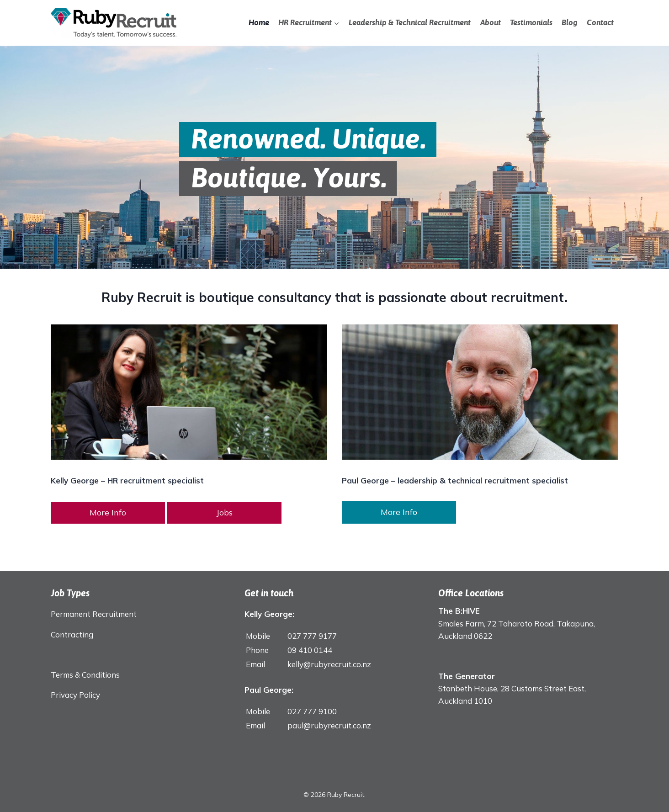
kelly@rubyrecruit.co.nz (329, 664)
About (491, 22)
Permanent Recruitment (94, 614)
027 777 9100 (312, 711)
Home (259, 22)
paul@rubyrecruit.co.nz (329, 725)
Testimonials (531, 22)
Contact (600, 22)
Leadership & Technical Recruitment (410, 22)
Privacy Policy (75, 695)
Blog (569, 22)
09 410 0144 (310, 650)
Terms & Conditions (85, 675)
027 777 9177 (312, 636)
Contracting (72, 634)
